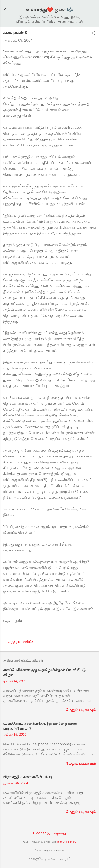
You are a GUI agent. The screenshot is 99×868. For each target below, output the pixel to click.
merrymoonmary (67, 842)
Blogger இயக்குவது (49, 833)
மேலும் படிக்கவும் (81, 710)
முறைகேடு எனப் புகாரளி (49, 859)
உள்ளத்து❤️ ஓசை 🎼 (50, 10)
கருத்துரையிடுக (20, 641)
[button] (93, 34)
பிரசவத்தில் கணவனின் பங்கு (27, 777)
